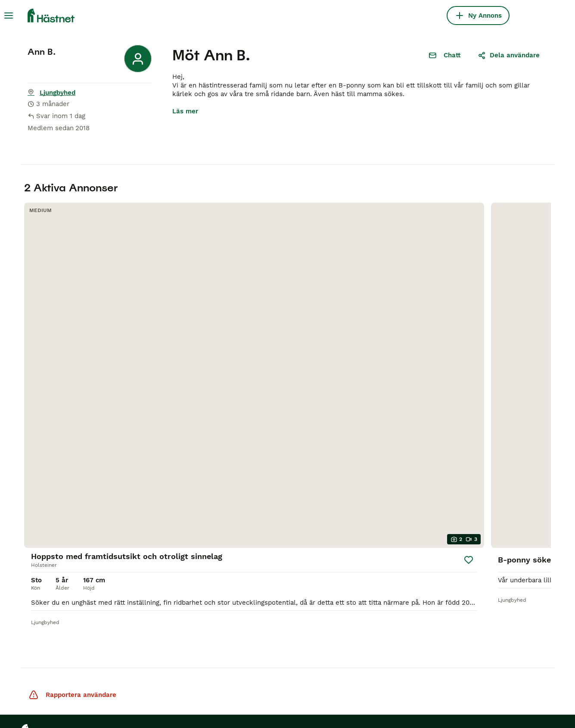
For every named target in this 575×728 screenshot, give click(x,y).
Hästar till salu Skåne (56, 606)
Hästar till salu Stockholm (45, 586)
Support (123, 556)
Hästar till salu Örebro (57, 566)
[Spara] (138, 309)
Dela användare (509, 55)
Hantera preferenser (255, 700)
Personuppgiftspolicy (116, 700)
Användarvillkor (135, 571)
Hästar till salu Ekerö (56, 621)
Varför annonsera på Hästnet (143, 591)
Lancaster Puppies (362, 668)
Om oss (122, 525)
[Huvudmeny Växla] (9, 16)
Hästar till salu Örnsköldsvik (45, 641)
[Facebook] (315, 515)
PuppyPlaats (187, 668)
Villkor (58, 700)
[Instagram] (339, 515)
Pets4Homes (105, 668)
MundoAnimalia (240, 668)
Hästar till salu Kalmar (58, 535)
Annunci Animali (298, 668)
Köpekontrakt (227, 510)
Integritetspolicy (136, 540)
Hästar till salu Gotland (59, 550)
